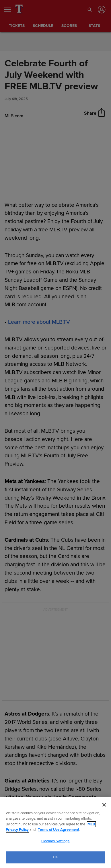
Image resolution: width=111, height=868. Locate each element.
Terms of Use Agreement (59, 830)
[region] (55, 832)
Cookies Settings (55, 841)
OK (55, 857)
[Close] (104, 805)
